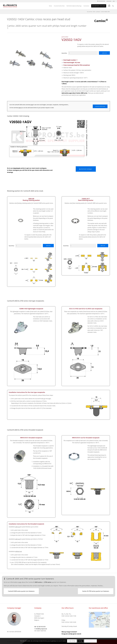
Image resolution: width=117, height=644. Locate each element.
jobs (114, 1)
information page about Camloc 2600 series (74, 93)
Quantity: (64, 53)
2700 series (48, 582)
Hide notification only (90, 641)
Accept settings (72, 641)
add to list (104, 53)
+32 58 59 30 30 (41, 627)
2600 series (38, 582)
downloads (109, 1)
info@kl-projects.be (41, 629)
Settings (80, 641)
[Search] (113, 6)
